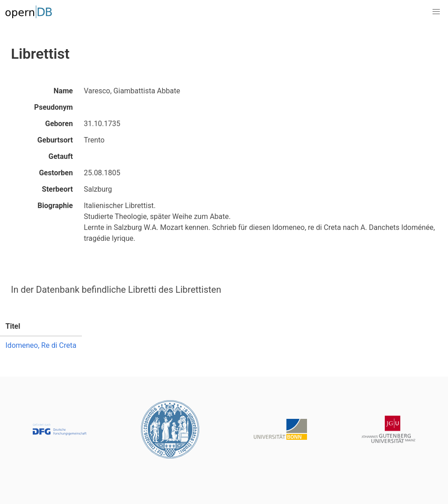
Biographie (55, 206)
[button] (436, 12)
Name (63, 91)
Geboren (59, 124)
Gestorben (56, 173)
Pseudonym (53, 107)
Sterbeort (57, 189)
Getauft (61, 156)
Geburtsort (55, 140)
